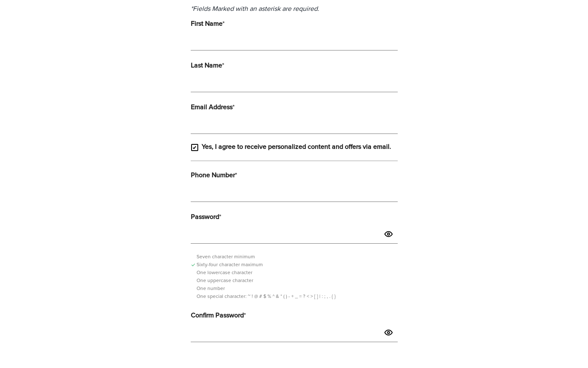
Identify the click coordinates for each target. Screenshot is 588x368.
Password (206, 217)
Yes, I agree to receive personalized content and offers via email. (291, 147)
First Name (208, 24)
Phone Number (214, 175)
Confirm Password (218, 315)
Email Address (213, 107)
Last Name (207, 66)
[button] (389, 234)
